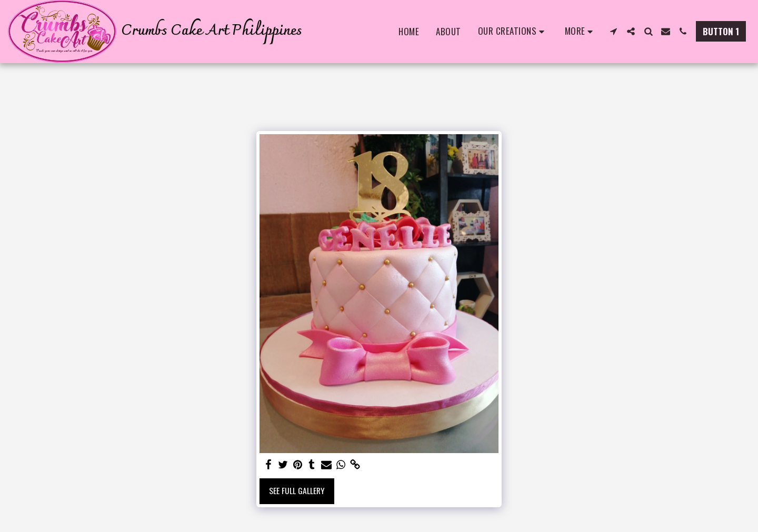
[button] (513, 32)
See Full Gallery (297, 490)
